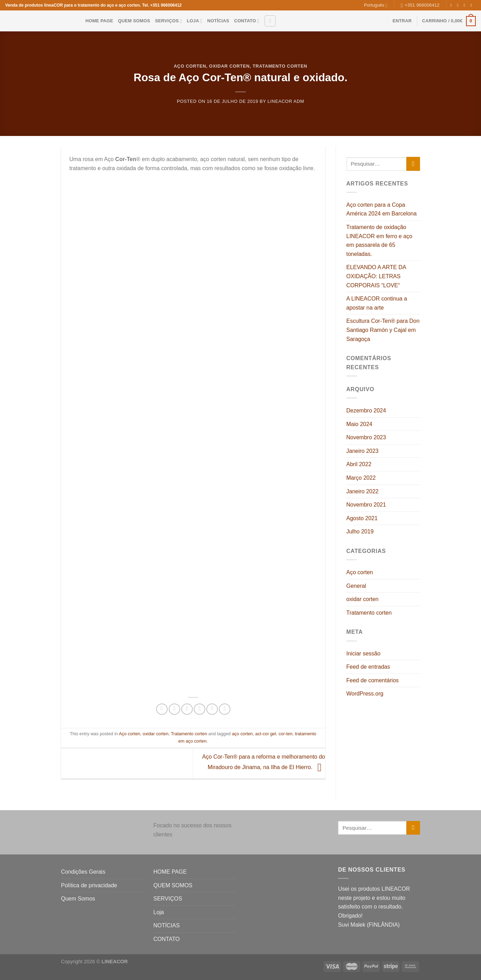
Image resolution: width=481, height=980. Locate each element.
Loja (194, 21)
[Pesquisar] (270, 21)
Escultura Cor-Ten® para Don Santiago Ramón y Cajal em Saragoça (383, 330)
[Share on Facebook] (162, 709)
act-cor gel (266, 734)
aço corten (242, 734)
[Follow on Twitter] (466, 5)
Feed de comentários (373, 680)
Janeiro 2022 (363, 491)
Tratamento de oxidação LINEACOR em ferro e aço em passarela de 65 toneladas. (379, 241)
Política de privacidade (89, 885)
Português (376, 5)
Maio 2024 (360, 424)
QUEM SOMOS (134, 21)
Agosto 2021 (362, 518)
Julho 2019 (360, 531)
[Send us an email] (472, 5)
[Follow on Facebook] (452, 5)
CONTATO (247, 21)
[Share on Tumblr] (225, 709)
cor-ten (285, 734)
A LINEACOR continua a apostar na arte (377, 303)
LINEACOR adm (286, 101)
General (356, 586)
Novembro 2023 (366, 437)
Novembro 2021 (366, 505)
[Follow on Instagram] (459, 5)
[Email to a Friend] (187, 709)
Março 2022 (361, 478)
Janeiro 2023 (363, 451)
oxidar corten (229, 66)
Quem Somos (78, 899)
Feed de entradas (368, 667)
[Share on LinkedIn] (212, 709)
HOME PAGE (99, 21)
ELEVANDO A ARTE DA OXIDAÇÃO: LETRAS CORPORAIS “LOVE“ (376, 276)
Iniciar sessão (364, 654)
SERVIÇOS (169, 21)
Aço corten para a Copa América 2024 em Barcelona (382, 209)
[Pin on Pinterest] (200, 709)
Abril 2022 (359, 464)
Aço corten (190, 66)
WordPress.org (365, 694)
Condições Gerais (83, 872)
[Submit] (413, 164)
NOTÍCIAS (218, 21)
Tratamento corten (280, 66)
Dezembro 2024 (366, 411)
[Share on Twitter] (174, 709)
